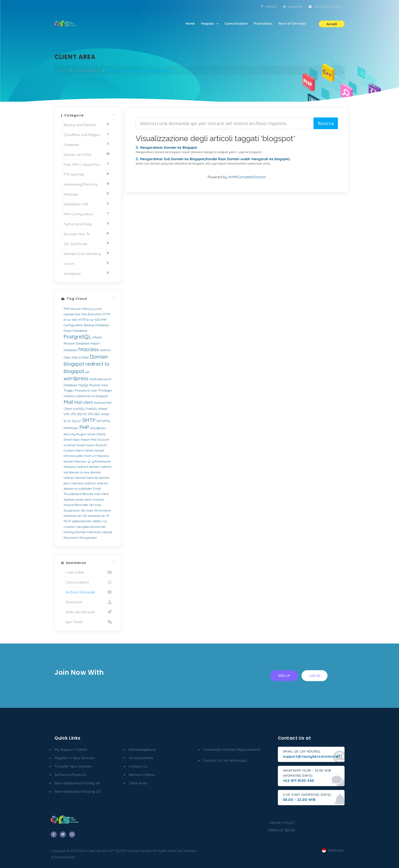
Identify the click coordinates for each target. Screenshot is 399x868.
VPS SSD (94, 414)
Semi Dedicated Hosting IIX (77, 783)
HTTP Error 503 (89, 320)
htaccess (88, 349)
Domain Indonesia (88, 532)
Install (105, 414)
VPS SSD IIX (78, 414)
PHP (84, 427)
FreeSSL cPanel (96, 409)
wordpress (76, 378)
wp (87, 372)
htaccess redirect (83, 483)
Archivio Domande (88, 70)
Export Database (75, 331)
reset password (100, 379)
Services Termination (96, 510)
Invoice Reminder (76, 505)
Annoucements (141, 758)
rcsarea (69, 527)
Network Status (142, 775)
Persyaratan (88, 538)
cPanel (97, 337)
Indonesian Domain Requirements (232, 750)
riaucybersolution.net (91, 527)
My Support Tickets (71, 750)
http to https (80, 357)
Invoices (98, 499)
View (105, 385)
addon (97, 521)
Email (97, 489)
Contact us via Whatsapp (225, 760)
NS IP (67, 521)
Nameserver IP (98, 516)
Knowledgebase (142, 750)
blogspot (74, 364)
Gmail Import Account (92, 445)
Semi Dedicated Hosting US (77, 791)
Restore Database (76, 343)
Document (71, 538)
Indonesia (333, 850)
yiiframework (101, 461)
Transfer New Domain (73, 766)
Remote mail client (95, 494)
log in (315, 676)
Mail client (83, 402)
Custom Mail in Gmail (79, 450)
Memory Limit (92, 309)
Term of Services (292, 23)
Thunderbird (72, 494)
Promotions (263, 23)
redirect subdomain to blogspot (86, 396)
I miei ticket (88, 572)
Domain (99, 357)
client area (138, 783)
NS (85, 516)
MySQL (83, 385)
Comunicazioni (236, 23)
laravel (99, 450)
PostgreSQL (77, 336)
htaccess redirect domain (82, 467)
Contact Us (138, 766)
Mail (68, 402)
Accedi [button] (332, 24)
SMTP (89, 420)
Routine (95, 385)
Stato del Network (88, 612)
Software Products (70, 775)
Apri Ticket (88, 622)
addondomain (82, 521)
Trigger (69, 390)
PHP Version (72, 309)
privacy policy (282, 823)
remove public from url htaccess (86, 456)
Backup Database (96, 325)
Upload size (72, 314)
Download (88, 602)
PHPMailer (71, 428)
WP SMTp (103, 421)
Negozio (210, 23)
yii (89, 461)
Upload (107, 532)
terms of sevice (281, 830)
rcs (105, 521)
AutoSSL (79, 409)
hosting (69, 532)
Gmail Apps (72, 439)
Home (190, 23)
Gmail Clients (97, 434)
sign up (284, 676)
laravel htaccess (75, 461)
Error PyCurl (72, 421)
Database (70, 385)
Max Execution (91, 314)
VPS (66, 414)
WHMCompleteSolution (247, 177)
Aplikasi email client (78, 499)
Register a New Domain (74, 758)
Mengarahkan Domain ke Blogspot (166, 147)
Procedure (82, 390)
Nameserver (73, 516)
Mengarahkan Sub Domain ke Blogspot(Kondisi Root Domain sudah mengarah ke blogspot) (213, 159)
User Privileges (101, 390)
